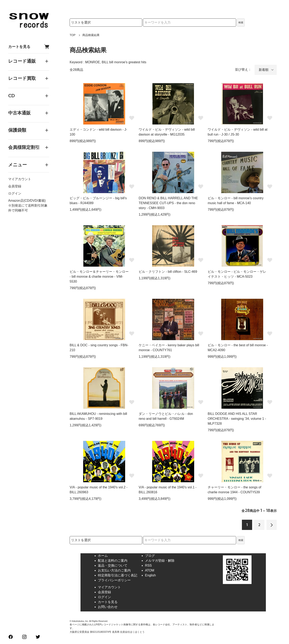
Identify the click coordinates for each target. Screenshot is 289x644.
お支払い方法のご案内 (114, 570)
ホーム (103, 556)
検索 (241, 23)
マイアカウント (20, 179)
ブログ (150, 556)
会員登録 (15, 186)
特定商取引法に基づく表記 (118, 575)
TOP (73, 35)
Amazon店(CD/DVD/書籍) (27, 201)
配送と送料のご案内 (113, 561)
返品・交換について (113, 565)
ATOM (150, 570)
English (150, 575)
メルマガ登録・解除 (160, 561)
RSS (148, 565)
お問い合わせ (108, 607)
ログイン (15, 193)
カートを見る (29, 47)
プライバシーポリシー (114, 580)
